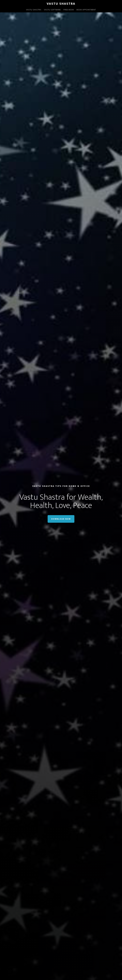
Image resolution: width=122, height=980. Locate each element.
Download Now (61, 519)
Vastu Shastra (61, 4)
